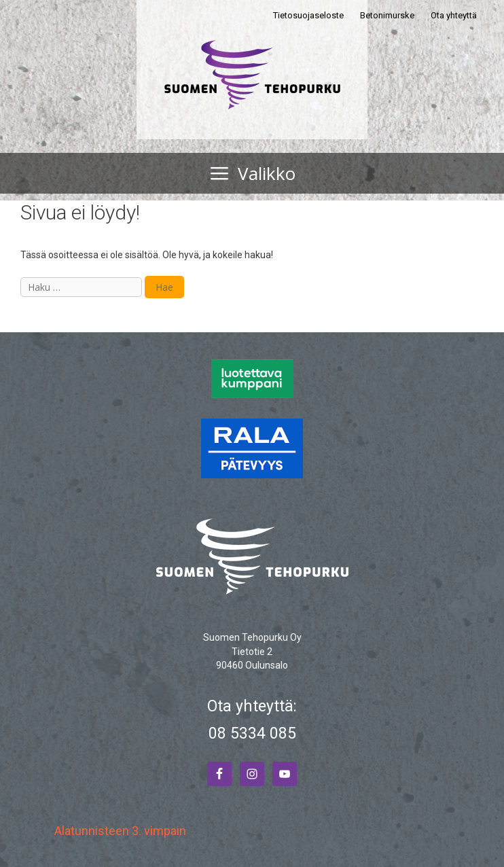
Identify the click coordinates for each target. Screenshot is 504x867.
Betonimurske (387, 15)
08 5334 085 (252, 733)
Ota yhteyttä (454, 15)
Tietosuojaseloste (308, 15)
